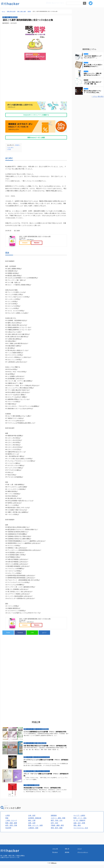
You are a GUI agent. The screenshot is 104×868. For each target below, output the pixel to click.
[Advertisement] (36, 83)
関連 (7, 840)
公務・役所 (32, 838)
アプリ (86, 80)
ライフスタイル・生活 (81, 850)
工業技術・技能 (33, 850)
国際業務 (54, 838)
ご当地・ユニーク (29, 808)
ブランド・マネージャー (43, 794)
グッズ (86, 54)
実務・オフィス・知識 (30, 751)
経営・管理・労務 (11, 848)
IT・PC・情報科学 (79, 843)
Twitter (8, 655)
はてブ (44, 655)
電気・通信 (77, 848)
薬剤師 (15, 17)
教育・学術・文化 (57, 843)
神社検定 (37, 808)
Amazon (25, 254)
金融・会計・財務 (79, 845)
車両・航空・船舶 (57, 850)
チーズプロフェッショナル (42, 780)
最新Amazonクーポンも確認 (36, 137)
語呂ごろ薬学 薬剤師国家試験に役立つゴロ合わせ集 (35, 237)
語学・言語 (54, 845)
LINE (32, 655)
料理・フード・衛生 (29, 780)
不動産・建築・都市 (57, 848)
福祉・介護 (32, 843)
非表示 (17, 145)
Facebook (20, 655)
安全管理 (8, 850)
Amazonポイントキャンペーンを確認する (36, 115)
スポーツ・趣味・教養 (58, 840)
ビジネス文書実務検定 (42, 751)
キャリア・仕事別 (79, 838)
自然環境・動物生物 (35, 840)
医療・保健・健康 (8, 17)
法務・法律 (32, 845)
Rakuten (37, 254)
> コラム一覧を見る (98, 97)
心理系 (8, 838)
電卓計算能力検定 (41, 766)
